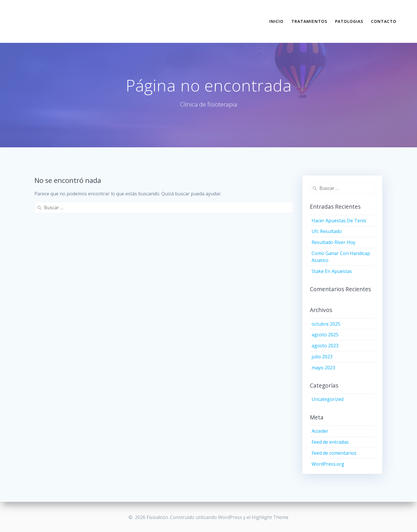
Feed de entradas (330, 442)
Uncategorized (328, 399)
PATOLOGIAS (349, 21)
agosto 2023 (325, 346)
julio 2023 (322, 357)
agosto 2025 (325, 335)
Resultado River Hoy (333, 242)
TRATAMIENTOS (309, 21)
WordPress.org (328, 464)
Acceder (320, 431)
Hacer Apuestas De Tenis (339, 221)
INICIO (276, 21)
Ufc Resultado (327, 231)
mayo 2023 (323, 368)
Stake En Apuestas (332, 271)
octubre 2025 (326, 324)
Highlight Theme (270, 517)
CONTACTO (384, 21)
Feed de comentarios (334, 453)
